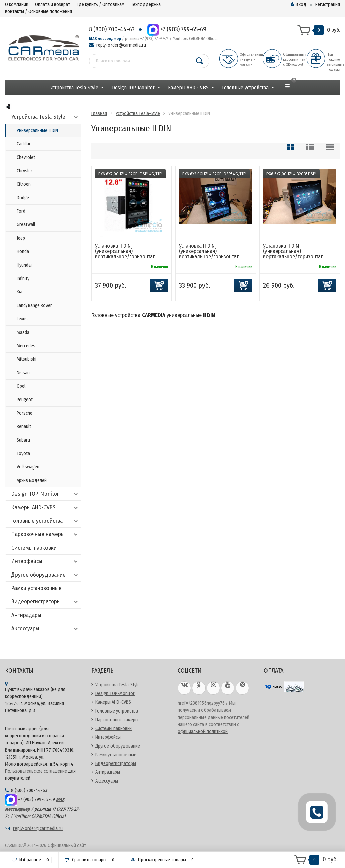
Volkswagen (28, 467)
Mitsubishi (26, 359)
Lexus (22, 319)
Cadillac (24, 144)
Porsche (24, 413)
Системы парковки (34, 548)
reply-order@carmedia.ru (121, 45)
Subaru (23, 440)
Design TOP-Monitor (133, 88)
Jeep (21, 238)
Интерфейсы (45, 561)
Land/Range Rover (34, 305)
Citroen (24, 184)
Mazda (23, 332)
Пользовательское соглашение (36, 771)
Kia (19, 292)
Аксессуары (45, 629)
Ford (21, 211)
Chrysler (24, 171)
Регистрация (328, 5)
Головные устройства (245, 88)
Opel (21, 386)
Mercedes (26, 346)
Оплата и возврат (53, 5)
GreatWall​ (26, 225)
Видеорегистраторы (45, 602)
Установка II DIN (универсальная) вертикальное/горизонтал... (127, 251)
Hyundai (24, 265)
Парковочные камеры (45, 534)
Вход (299, 5)
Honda (23, 252)
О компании (17, 5)
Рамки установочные (37, 588)
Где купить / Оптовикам (101, 5)
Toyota (23, 454)
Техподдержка (146, 5)
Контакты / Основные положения (39, 12)
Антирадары (26, 615)
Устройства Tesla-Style (74, 88)
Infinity (23, 279)
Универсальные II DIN (37, 130)
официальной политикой (203, 732)
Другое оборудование (45, 575)
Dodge (23, 198)
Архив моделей (32, 480)
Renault (24, 427)
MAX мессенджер (105, 39)
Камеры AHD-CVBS (188, 88)
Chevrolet (26, 157)
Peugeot (25, 400)
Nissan (23, 373)
